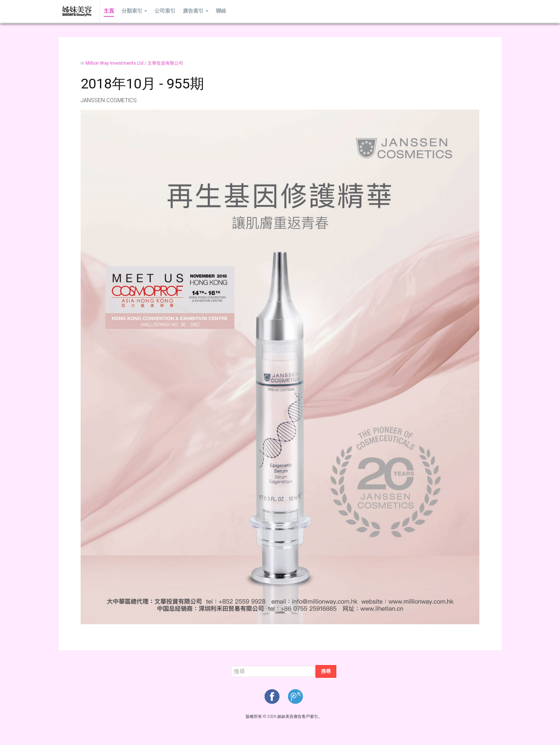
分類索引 (134, 11)
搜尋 (326, 671)
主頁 (109, 11)
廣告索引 (196, 11)
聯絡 (221, 11)
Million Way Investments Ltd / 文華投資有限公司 (134, 63)
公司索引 (165, 11)
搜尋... (231, 665)
